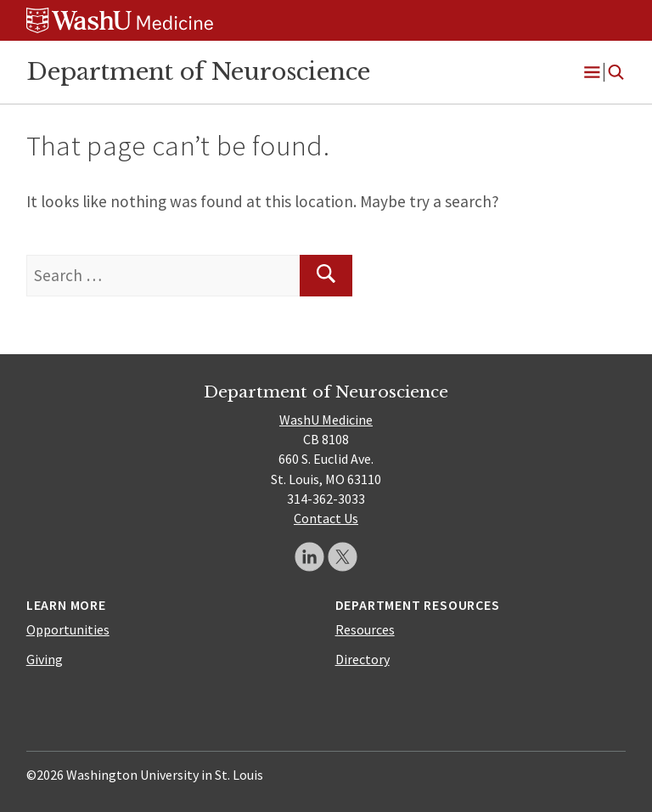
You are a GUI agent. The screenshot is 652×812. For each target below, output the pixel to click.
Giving (45, 659)
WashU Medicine (326, 420)
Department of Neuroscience (198, 71)
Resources (365, 629)
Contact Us (326, 518)
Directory (363, 659)
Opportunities (68, 629)
